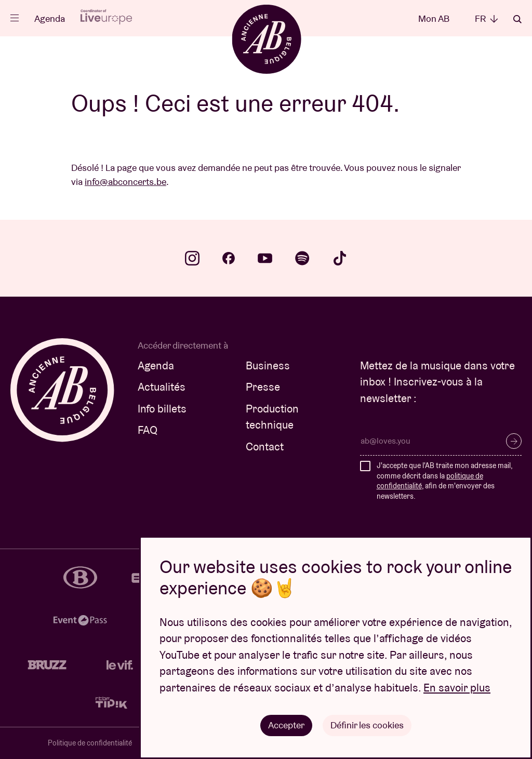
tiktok (340, 258)
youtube (265, 258)
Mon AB (434, 18)
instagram (192, 258)
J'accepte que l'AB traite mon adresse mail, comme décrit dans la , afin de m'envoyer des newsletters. (444, 481)
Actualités (162, 387)
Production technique (272, 417)
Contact (265, 447)
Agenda (50, 18)
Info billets (162, 409)
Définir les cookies (367, 725)
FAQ (148, 430)
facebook (229, 258)
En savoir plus (457, 688)
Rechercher (517, 19)
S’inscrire (514, 441)
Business (268, 365)
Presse (263, 387)
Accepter (286, 725)
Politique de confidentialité (90, 743)
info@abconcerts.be (125, 182)
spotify (302, 258)
